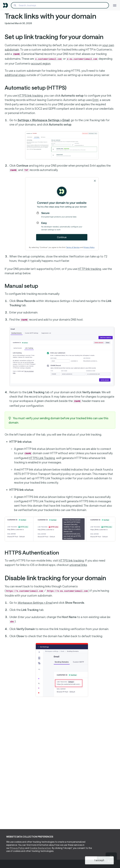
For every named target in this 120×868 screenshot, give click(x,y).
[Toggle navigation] (115, 5)
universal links (78, 565)
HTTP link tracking (89, 269)
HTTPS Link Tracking (42, 458)
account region (41, 63)
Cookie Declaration (40, 848)
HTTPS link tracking (30, 96)
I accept (99, 860)
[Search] (60, 5)
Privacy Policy (17, 848)
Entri (95, 100)
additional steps (15, 75)
